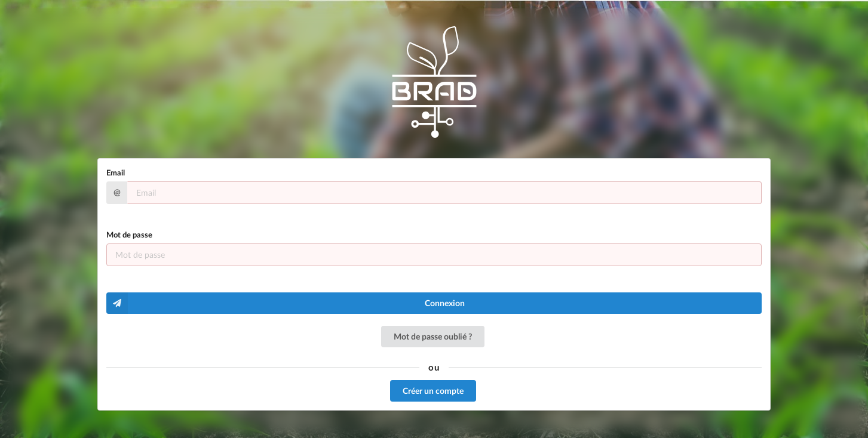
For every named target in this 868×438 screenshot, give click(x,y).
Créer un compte (433, 391)
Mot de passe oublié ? (433, 336)
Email (116, 172)
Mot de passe (129, 235)
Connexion (286, 303)
